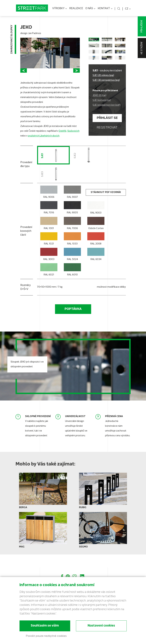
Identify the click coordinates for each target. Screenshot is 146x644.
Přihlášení (142, 26)
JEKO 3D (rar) (99, 110)
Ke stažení (142, 48)
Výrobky (60, 9)
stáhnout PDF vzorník (106, 205)
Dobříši (63, 141)
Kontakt (105, 9)
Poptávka (73, 322)
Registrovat (107, 143)
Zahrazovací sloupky (12, 40)
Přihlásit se (107, 133)
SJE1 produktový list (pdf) (107, 120)
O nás (90, 9)
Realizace (76, 9)
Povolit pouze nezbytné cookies (46, 636)
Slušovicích (73, 141)
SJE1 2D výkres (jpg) (103, 90)
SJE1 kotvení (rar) (102, 115)
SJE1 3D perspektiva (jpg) (106, 95)
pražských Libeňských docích (44, 146)
